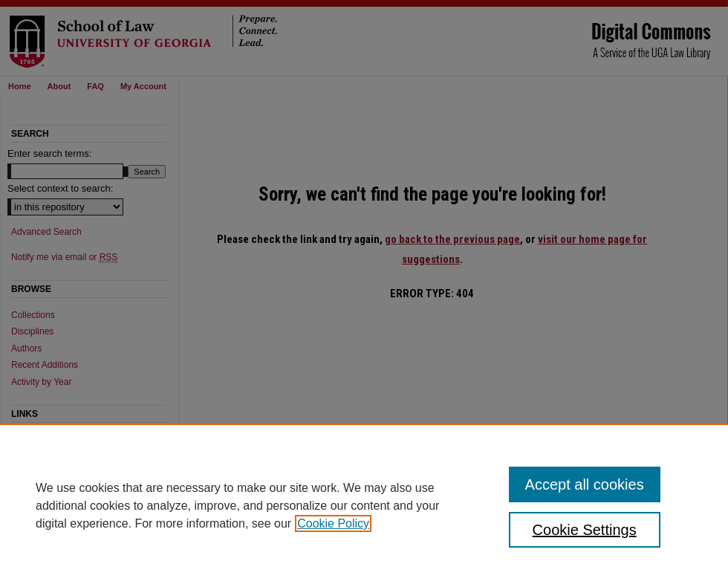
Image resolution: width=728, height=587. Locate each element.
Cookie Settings (585, 530)
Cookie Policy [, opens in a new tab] (333, 523)
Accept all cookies (585, 484)
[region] (364, 505)
